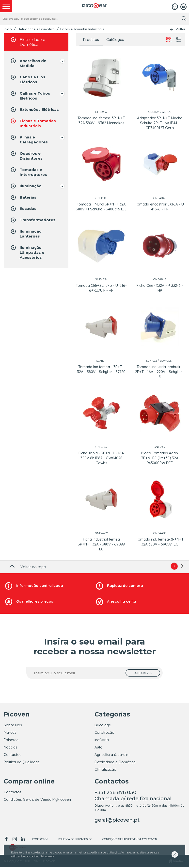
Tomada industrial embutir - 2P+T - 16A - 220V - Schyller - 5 (160, 372)
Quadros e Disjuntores (26, 156)
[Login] (175, 6)
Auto (99, 747)
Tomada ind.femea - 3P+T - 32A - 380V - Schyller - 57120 (101, 369)
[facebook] (7, 840)
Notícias (10, 747)
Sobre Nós (13, 725)
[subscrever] (143, 673)
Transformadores (33, 220)
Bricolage (103, 725)
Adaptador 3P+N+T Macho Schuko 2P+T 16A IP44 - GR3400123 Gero (160, 123)
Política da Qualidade (22, 762)
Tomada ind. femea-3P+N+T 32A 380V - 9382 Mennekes (101, 120)
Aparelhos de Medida (28, 63)
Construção (104, 732)
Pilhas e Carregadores (29, 139)
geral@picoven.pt (117, 821)
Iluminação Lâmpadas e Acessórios (27, 252)
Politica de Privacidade (75, 840)
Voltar (181, 29)
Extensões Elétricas (34, 110)
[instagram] (15, 840)
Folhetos (11, 740)
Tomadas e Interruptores (28, 172)
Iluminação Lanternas (26, 233)
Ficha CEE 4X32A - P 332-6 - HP (160, 288)
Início (8, 29)
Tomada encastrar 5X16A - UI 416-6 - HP (160, 207)
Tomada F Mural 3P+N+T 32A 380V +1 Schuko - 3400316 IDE (101, 207)
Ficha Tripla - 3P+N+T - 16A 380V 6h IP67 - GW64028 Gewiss (101, 458)
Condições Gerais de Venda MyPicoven (37, 800)
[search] (184, 19)
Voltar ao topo (27, 567)
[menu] (6, 6)
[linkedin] (23, 840)
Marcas (10, 732)
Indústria (102, 740)
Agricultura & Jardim (112, 755)
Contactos (13, 755)
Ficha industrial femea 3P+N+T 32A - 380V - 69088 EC (101, 544)
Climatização (105, 769)
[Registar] (183, 6)
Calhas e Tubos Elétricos (30, 95)
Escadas (23, 209)
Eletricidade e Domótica (36, 29)
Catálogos (115, 40)
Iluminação (26, 186)
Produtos (91, 40)
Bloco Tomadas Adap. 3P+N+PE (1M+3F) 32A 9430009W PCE (160, 458)
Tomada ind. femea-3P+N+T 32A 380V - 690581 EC (160, 542)
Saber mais (47, 856)
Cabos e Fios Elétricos (28, 79)
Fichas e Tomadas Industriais (82, 29)
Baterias (23, 197)
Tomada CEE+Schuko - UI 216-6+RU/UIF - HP (101, 288)
